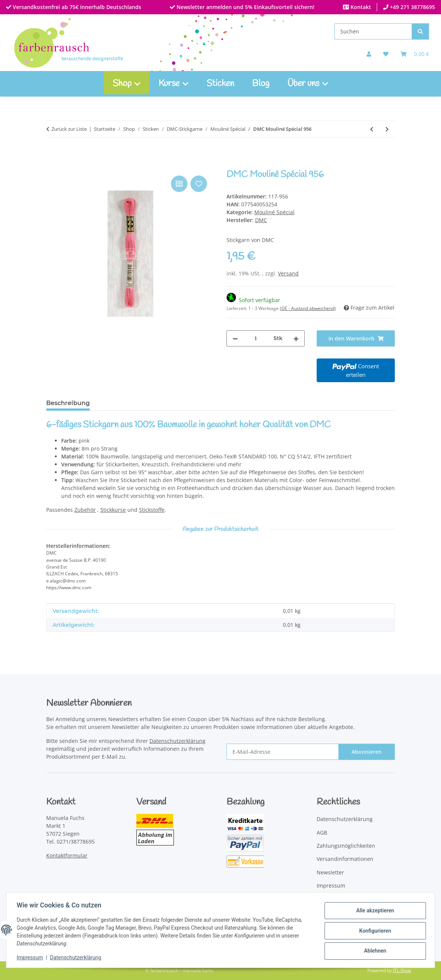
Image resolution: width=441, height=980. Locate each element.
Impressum (32, 957)
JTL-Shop (402, 970)
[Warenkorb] (415, 54)
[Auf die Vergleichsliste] (179, 184)
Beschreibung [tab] (68, 403)
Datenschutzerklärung (77, 957)
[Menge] (256, 338)
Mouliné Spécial (274, 212)
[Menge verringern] (235, 338)
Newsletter (330, 872)
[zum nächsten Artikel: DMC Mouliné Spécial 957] (387, 129)
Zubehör (85, 510)
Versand (288, 273)
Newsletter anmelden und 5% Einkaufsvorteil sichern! (245, 7)
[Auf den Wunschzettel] (199, 184)
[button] (369, 54)
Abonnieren (367, 752)
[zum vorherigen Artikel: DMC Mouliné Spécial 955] (372, 129)
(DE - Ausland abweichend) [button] (308, 308)
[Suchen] (373, 31)
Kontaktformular (67, 855)
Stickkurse (113, 510)
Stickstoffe (152, 510)
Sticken (220, 84)
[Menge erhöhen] (296, 338)
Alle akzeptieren (373, 911)
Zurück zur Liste (69, 129)
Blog (261, 84)
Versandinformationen (345, 859)
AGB (322, 833)
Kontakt (360, 7)
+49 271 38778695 (412, 7)
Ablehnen (373, 950)
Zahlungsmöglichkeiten (346, 846)
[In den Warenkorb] (52, 165)
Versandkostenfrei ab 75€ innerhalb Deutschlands (76, 7)
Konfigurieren (373, 931)
